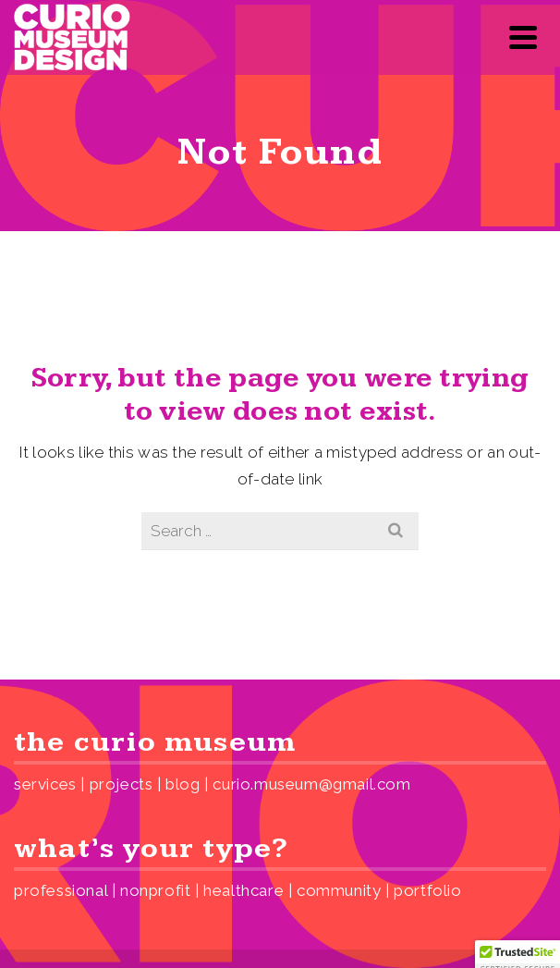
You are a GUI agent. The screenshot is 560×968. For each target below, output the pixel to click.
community (339, 890)
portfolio (427, 890)
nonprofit (155, 890)
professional (61, 890)
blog (183, 784)
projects (122, 784)
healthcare (243, 890)
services (45, 784)
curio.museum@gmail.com (311, 784)
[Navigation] (523, 37)
